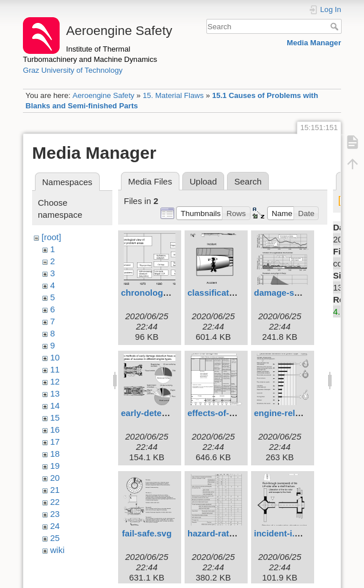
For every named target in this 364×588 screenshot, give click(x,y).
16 (55, 430)
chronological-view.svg (168, 293)
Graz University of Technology (73, 70)
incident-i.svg (282, 533)
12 (55, 381)
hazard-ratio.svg (221, 533)
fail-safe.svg (147, 533)
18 (55, 454)
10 (55, 357)
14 (55, 405)
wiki (58, 550)
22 (55, 502)
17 (55, 442)
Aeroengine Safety (103, 95)
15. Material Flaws (173, 95)
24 (55, 526)
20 (55, 478)
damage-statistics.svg (299, 293)
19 (55, 466)
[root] (52, 237)
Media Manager (314, 43)
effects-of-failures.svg (232, 413)
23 (55, 514)
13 (55, 393)
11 (55, 369)
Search (336, 26)
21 (55, 490)
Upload (203, 181)
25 (55, 538)
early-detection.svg (160, 413)
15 (55, 418)
